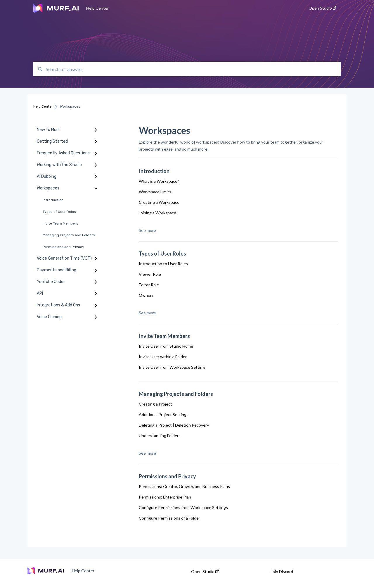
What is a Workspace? (159, 181)
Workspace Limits (155, 192)
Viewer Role (150, 274)
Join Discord (282, 572)
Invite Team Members (60, 223)
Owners (146, 295)
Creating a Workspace (159, 202)
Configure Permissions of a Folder (169, 518)
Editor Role (149, 285)
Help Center (97, 8)
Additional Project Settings (164, 414)
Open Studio (205, 572)
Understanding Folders (160, 436)
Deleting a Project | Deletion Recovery (174, 425)
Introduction (53, 200)
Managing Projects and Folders (69, 235)
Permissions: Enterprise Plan (165, 497)
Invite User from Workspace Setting (172, 367)
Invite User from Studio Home (166, 346)
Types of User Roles (59, 212)
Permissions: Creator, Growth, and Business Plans (184, 486)
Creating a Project (155, 404)
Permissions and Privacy (63, 247)
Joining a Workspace (157, 213)
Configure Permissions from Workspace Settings (183, 507)
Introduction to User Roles (163, 264)
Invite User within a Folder (163, 357)
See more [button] (147, 230)
